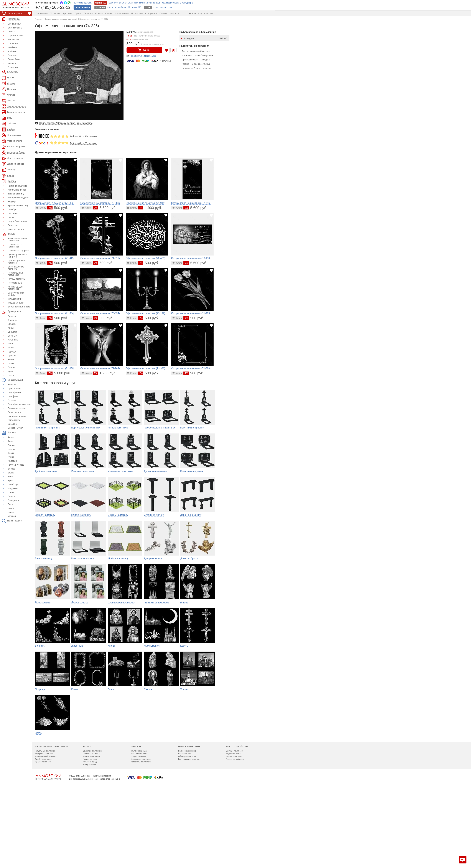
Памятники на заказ (139, 818)
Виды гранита (15, 412)
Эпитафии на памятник (19, 404)
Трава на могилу (16, 194)
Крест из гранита (16, 229)
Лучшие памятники (43, 829)
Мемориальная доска (18, 198)
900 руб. (103, 318)
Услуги (87, 814)
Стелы (11, 492)
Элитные (12, 55)
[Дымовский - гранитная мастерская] (14, 5)
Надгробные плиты (17, 221)
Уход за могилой (16, 303)
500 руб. (58, 208)
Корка (11, 512)
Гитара (11, 445)
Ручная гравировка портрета (17, 256)
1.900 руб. (150, 208)
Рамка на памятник (17, 186)
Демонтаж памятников (19, 307)
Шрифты (12, 324)
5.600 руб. (105, 208)
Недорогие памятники (44, 821)
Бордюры (12, 202)
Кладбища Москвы (17, 416)
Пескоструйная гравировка (15, 274)
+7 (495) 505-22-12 (53, 7)
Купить (144, 50)
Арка (10, 441)
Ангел (11, 328)
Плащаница (14, 500)
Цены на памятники (139, 821)
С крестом (13, 43)
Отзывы (12, 400)
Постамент (13, 213)
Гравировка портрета (18, 251)
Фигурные (13, 488)
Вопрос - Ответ (15, 428)
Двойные (12, 47)
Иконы (11, 344)
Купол (11, 508)
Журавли (12, 461)
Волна (11, 473)
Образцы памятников (187, 824)
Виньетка (12, 332)
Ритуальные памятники (45, 818)
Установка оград (90, 829)
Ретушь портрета (16, 279)
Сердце (12, 496)
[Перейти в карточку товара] (41, 208)
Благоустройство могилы (16, 294)
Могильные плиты (17, 190)
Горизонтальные (16, 36)
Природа (12, 355)
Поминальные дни (17, 408)
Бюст (10, 504)
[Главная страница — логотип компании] (48, 844)
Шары (11, 217)
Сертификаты (15, 392)
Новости (12, 385)
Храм (11, 371)
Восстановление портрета (16, 268)
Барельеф (13, 225)
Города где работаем (235, 826)
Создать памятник (138, 824)
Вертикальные (15, 28)
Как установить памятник (189, 826)
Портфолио (14, 396)
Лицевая (12, 316)
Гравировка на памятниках (15, 246)
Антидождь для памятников (15, 288)
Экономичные (15, 24)
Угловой (12, 516)
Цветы (11, 375)
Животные (13, 340)
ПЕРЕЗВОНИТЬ (82, 8)
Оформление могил (91, 821)
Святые (12, 367)
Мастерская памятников (141, 826)
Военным (12, 336)
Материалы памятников (141, 829)
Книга (11, 477)
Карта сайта (14, 420)
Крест (11, 481)
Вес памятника (185, 821)
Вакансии (13, 424)
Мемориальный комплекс (46, 824)
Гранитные (13, 67)
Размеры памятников (187, 818)
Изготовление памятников (52, 814)
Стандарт (206, 38)
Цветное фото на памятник (16, 262)
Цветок (11, 449)
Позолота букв (15, 283)
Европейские (14, 59)
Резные (12, 32)
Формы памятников (234, 824)
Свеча (11, 363)
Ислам (11, 348)
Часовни (12, 63)
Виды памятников (234, 821)
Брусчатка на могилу (18, 206)
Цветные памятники (235, 818)
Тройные (12, 51)
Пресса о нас (14, 388)
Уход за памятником (91, 824)
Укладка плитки (16, 299)
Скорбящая (13, 485)
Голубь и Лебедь (16, 465)
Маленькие (13, 40)
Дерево (12, 469)
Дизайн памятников (43, 826)
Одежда (12, 352)
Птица (11, 457)
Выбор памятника (189, 814)
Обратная (13, 320)
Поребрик (13, 209)
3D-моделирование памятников (17, 240)
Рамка (11, 359)
